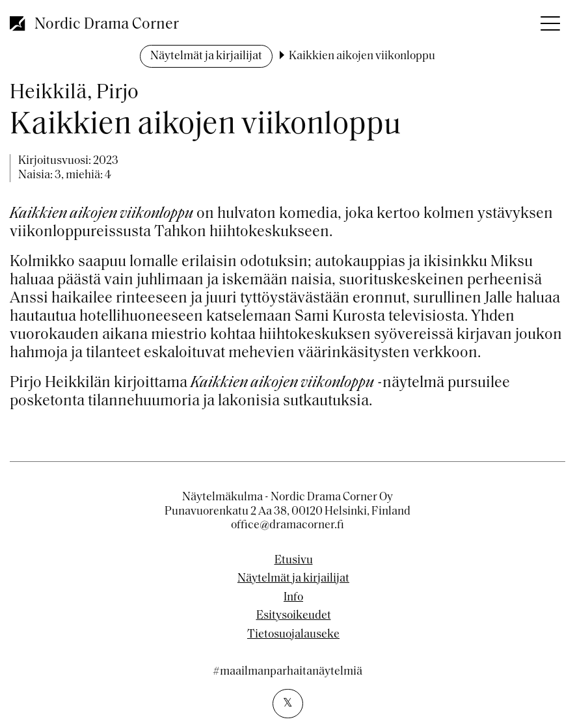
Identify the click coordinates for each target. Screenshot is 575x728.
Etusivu (294, 561)
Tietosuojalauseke (293, 635)
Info (293, 598)
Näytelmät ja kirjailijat (206, 56)
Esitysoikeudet (294, 616)
